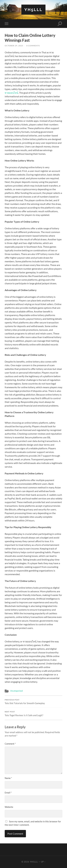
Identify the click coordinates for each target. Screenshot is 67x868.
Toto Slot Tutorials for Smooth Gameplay (33, 702)
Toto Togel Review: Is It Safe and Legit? (33, 714)
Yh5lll (33, 10)
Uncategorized (16, 691)
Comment (10, 744)
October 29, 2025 (14, 46)
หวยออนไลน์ (11, 93)
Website (9, 807)
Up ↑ (43, 862)
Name (8, 778)
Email (8, 793)
